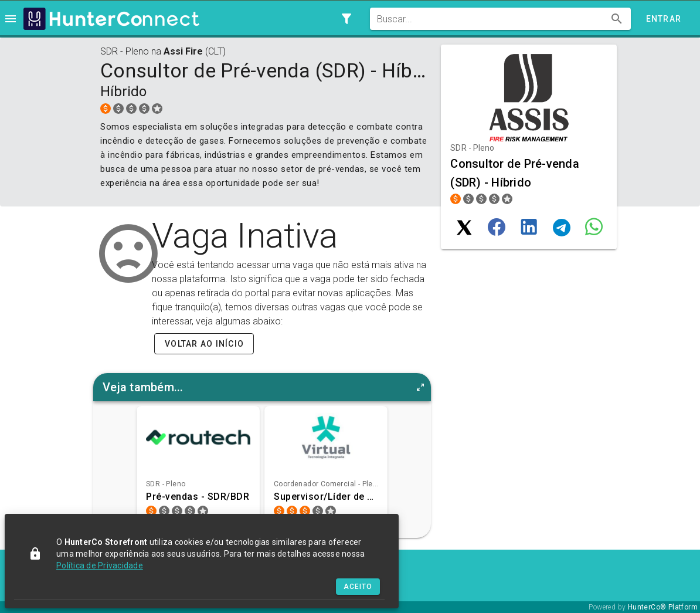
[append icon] (617, 19)
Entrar (664, 19)
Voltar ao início (204, 344)
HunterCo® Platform (663, 607)
